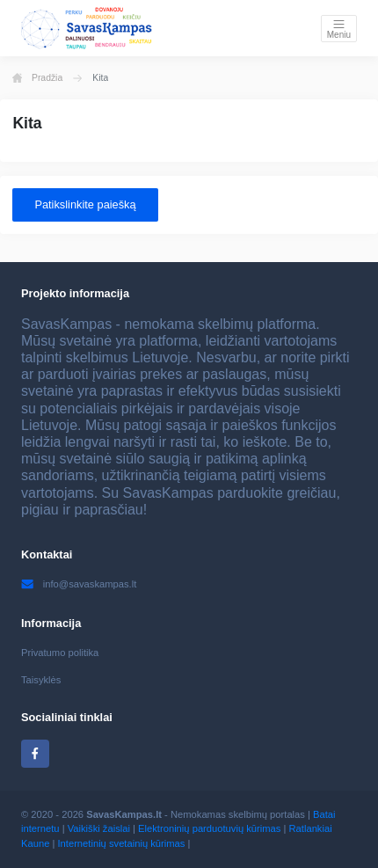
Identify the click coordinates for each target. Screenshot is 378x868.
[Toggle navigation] (339, 29)
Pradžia (38, 78)
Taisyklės (41, 680)
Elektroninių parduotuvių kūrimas (209, 828)
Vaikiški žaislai (99, 828)
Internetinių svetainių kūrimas (121, 843)
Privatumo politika (60, 653)
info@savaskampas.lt (79, 584)
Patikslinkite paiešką (85, 204)
